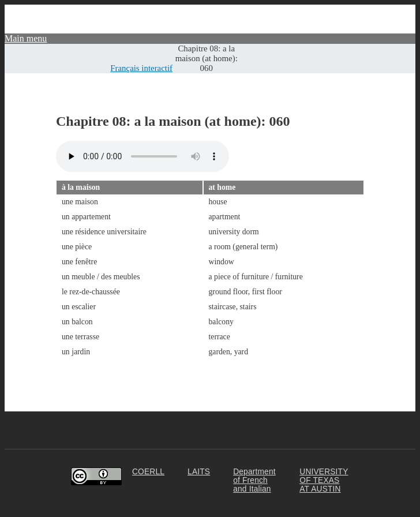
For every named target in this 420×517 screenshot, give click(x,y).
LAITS (199, 472)
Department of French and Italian (254, 480)
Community (393, 10)
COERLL (148, 472)
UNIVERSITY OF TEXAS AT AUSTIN (324, 480)
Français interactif (141, 68)
